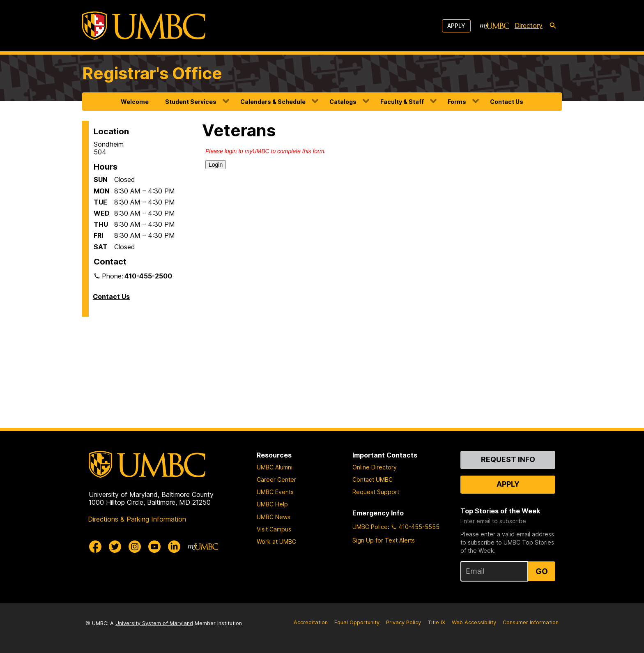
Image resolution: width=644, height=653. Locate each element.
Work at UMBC (276, 541)
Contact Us (507, 102)
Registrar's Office (152, 73)
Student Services (191, 102)
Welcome (135, 102)
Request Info (508, 459)
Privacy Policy (404, 622)
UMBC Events (275, 492)
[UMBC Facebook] (95, 547)
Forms (457, 102)
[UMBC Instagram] (135, 547)
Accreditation (311, 622)
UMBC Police (370, 527)
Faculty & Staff (402, 102)
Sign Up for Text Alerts (384, 540)
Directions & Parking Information (137, 519)
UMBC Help (272, 504)
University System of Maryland (154, 623)
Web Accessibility (474, 622)
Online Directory (375, 467)
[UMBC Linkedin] (174, 547)
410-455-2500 (148, 276)
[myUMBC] (494, 26)
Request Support (376, 492)
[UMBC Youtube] (154, 547)
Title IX (436, 622)
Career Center (276, 479)
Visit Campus (274, 529)
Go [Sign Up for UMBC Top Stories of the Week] (542, 571)
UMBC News (274, 517)
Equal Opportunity (357, 622)
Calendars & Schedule (273, 102)
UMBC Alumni (275, 467)
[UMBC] (144, 26)
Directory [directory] (529, 25)
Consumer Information (531, 622)
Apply (456, 26)
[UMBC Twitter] (115, 547)
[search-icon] (553, 26)
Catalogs (343, 102)
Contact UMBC (373, 479)
